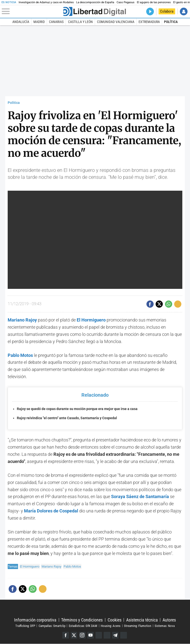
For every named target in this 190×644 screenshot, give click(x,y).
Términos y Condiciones (82, 620)
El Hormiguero (30, 566)
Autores (169, 620)
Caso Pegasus (125, 2)
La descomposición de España (95, 2)
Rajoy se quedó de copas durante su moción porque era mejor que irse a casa (77, 409)
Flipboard (107, 635)
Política (171, 22)
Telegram (116, 635)
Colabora (167, 11)
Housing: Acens (111, 626)
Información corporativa (35, 620)
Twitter (74, 635)
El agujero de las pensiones (154, 2)
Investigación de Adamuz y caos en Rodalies (46, 2)
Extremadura (149, 22)
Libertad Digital (95, 609)
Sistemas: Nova (165, 626)
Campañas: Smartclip (52, 626)
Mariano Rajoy (22, 320)
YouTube (90, 635)
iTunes (124, 635)
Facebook (65, 635)
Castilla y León (80, 22)
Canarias (56, 22)
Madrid (39, 22)
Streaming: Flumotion (138, 626)
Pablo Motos (72, 566)
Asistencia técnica (142, 620)
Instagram (82, 635)
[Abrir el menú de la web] (32, 11)
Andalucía (21, 22)
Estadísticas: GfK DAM (83, 626)
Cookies (115, 620)
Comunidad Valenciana (116, 22)
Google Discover (99, 635)
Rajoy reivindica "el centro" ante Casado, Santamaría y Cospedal (67, 418)
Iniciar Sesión (184, 11)
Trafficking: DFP (25, 626)
